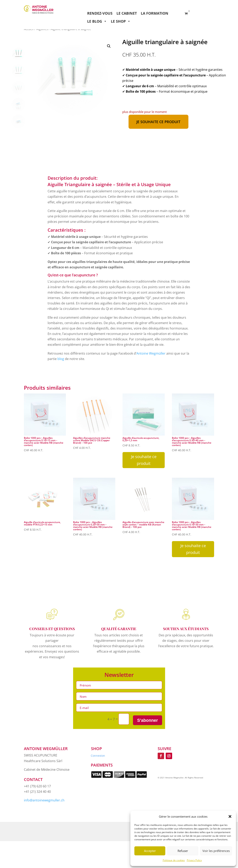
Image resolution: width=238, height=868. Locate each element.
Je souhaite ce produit (158, 122)
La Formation (155, 13)
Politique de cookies (174, 860)
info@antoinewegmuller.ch (44, 800)
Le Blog (97, 21)
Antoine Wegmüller (151, 353)
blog (61, 359)
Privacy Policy (194, 860)
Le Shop (121, 21)
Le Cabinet (127, 13)
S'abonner (148, 720)
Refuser (183, 851)
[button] (230, 816)
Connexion (98, 756)
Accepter (150, 851)
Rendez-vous (100, 13)
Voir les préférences (216, 851)
